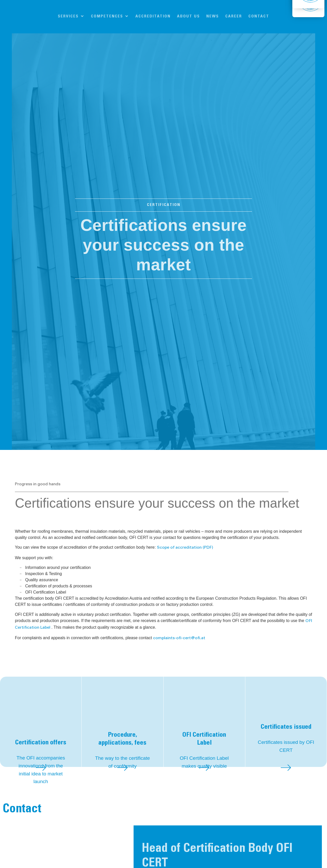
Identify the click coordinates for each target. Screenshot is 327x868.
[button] (71, 17)
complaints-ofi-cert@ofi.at (179, 638)
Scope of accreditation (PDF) (185, 548)
